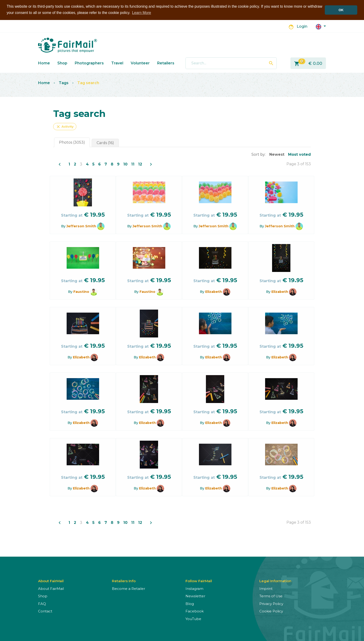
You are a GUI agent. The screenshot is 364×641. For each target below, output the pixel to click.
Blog (190, 603)
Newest (277, 154)
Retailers (166, 63)
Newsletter (195, 596)
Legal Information (275, 581)
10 (125, 164)
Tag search (88, 83)
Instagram (194, 588)
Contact (45, 611)
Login (302, 26)
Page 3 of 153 (299, 164)
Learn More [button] (142, 13)
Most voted (299, 154)
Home (44, 63)
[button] (321, 26)
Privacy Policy (271, 603)
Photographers (89, 63)
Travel (117, 63)
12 (140, 164)
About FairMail (51, 588)
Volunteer (140, 63)
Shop (62, 63)
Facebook (195, 611)
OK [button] (341, 10)
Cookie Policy (271, 611)
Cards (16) (105, 143)
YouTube (193, 619)
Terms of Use (271, 596)
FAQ (42, 603)
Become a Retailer (128, 588)
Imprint (266, 588)
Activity (65, 126)
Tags (64, 83)
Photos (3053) (72, 142)
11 (133, 164)
